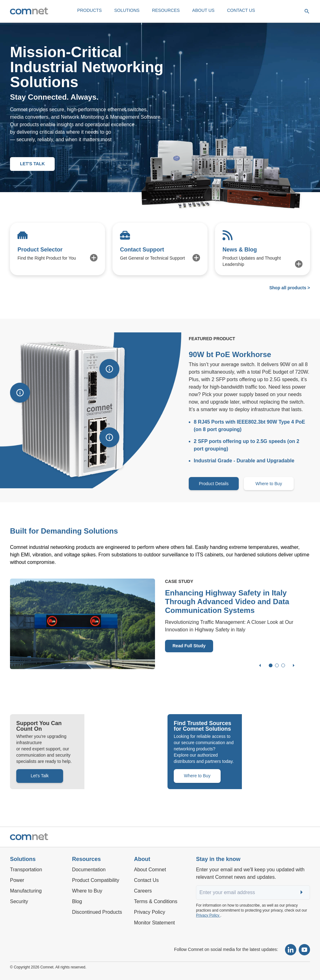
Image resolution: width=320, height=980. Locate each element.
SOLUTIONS (127, 10)
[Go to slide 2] (277, 665)
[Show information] (20, 393)
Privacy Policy (208, 915)
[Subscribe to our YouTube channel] (304, 950)
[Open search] (307, 11)
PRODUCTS (90, 10)
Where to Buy (269, 484)
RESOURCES (166, 10)
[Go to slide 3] (283, 665)
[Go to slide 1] (271, 665)
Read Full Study (189, 646)
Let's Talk (40, 776)
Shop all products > (290, 288)
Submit (302, 893)
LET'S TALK (32, 164)
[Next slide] (294, 665)
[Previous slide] (260, 665)
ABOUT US (203, 10)
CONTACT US (241, 10)
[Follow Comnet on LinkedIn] (291, 950)
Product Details (214, 484)
